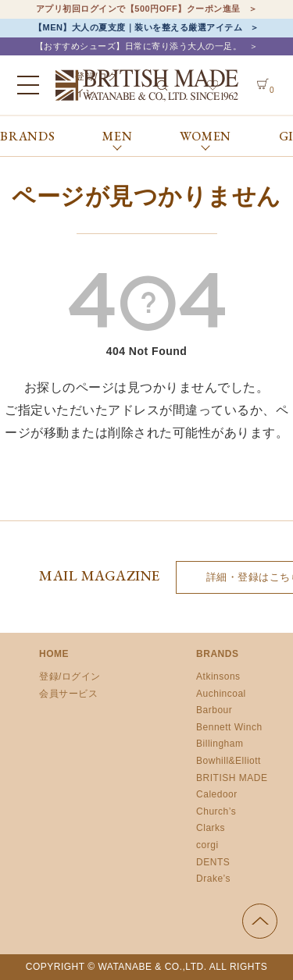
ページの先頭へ (260, 921)
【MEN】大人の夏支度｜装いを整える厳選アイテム (138, 27)
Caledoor (217, 794)
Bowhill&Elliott (229, 761)
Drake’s (213, 879)
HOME (54, 654)
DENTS (213, 862)
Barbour (214, 710)
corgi (207, 845)
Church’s (216, 811)
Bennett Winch (229, 727)
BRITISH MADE (232, 778)
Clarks (211, 828)
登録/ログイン (70, 676)
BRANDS (28, 136)
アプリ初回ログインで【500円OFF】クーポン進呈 (138, 9)
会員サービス (68, 694)
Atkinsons (218, 676)
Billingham (220, 744)
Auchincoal (221, 694)
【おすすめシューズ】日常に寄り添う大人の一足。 (139, 46)
